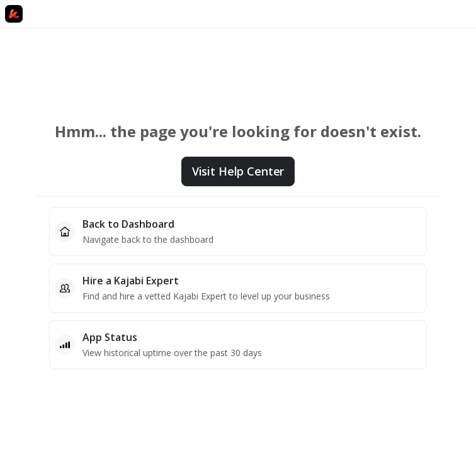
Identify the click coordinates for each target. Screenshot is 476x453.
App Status (110, 337)
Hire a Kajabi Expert (131, 281)
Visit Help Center (238, 171)
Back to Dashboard (128, 224)
